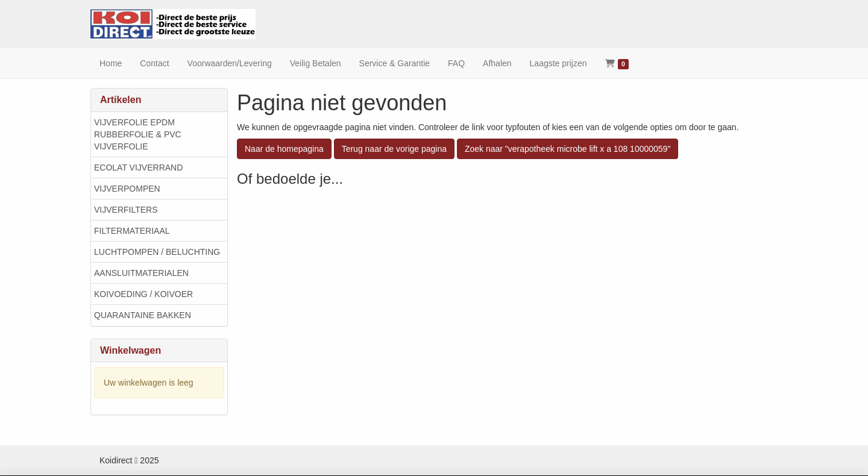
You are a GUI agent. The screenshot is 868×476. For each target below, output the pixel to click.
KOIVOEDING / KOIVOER (143, 294)
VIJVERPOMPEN (127, 189)
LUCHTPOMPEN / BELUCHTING (157, 252)
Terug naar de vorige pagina (394, 149)
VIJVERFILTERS (126, 210)
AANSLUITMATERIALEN (141, 273)
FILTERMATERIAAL (132, 231)
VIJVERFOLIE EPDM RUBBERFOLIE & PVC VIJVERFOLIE (138, 134)
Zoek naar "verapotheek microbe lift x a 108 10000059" (568, 149)
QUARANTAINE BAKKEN (143, 315)
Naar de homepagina (284, 149)
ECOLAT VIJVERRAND (138, 168)
